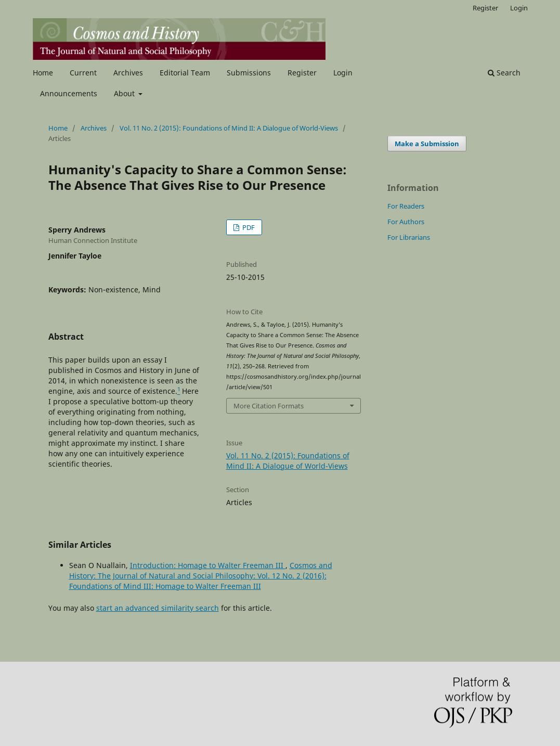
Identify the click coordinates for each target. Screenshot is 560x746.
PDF (248, 227)
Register (302, 73)
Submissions (249, 73)
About (125, 93)
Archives (128, 73)
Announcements (69, 93)
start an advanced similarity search (158, 608)
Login (343, 73)
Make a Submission (427, 144)
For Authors (406, 222)
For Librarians (409, 237)
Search (504, 73)
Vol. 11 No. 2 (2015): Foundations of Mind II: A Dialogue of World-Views (229, 128)
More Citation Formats (269, 406)
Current (83, 73)
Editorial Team (185, 73)
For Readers (406, 206)
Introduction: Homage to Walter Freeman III (208, 565)
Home (43, 73)
